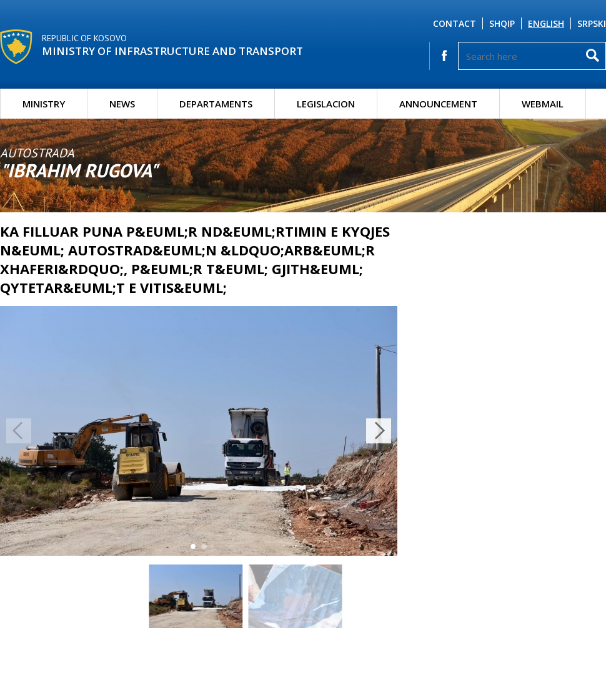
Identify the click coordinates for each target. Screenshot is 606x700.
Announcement (438, 104)
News (122, 104)
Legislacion (326, 104)
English (546, 23)
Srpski (592, 23)
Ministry (44, 104)
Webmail (543, 104)
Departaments (216, 104)
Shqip (502, 23)
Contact (454, 23)
